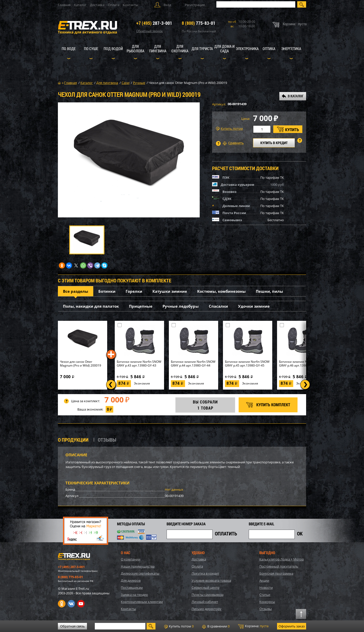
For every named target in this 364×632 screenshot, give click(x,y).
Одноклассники (62, 604)
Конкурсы (267, 602)
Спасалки (218, 306)
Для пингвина (158, 49)
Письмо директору (207, 609)
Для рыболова (135, 49)
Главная (64, 5)
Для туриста (202, 49)
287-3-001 (154, 23)
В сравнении (216, 626)
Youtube (81, 604)
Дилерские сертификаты (140, 573)
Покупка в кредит (205, 573)
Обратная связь (73, 626)
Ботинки (107, 291)
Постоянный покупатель (279, 566)
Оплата (114, 5)
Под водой (113, 49)
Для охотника (180, 49)
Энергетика (291, 49)
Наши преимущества (138, 566)
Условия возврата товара (211, 580)
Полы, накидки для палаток (91, 306)
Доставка (97, 5)
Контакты (130, 5)
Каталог (80, 5)
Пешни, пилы (269, 291)
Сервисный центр (206, 588)
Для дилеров (131, 580)
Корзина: (253, 626)
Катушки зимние (170, 291)
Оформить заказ (292, 626)
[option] (129, 160)
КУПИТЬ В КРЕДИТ (274, 143)
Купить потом (229, 129)
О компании (131, 559)
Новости (266, 588)
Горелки (134, 291)
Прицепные (141, 306)
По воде (69, 49)
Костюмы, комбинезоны (221, 291)
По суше (91, 49)
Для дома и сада (224, 49)
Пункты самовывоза (208, 595)
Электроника (247, 49)
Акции (264, 580)
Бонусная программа (276, 573)
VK (71, 604)
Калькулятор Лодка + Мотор (282, 559)
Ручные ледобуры (181, 306)
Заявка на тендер (134, 595)
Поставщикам (132, 588)
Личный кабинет (205, 602)
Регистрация (195, 5)
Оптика (269, 49)
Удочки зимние (254, 306)
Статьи (265, 595)
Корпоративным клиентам (142, 602)
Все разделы (76, 291)
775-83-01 (199, 23)
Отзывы (266, 609)
